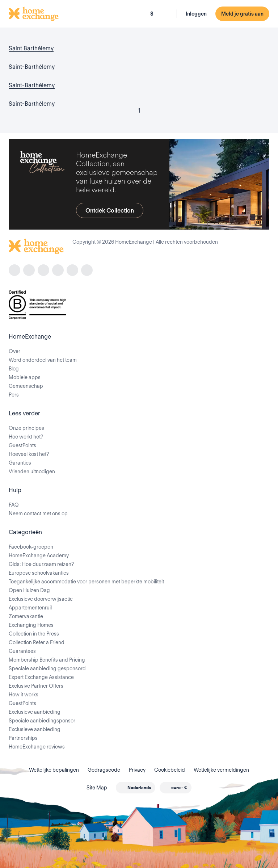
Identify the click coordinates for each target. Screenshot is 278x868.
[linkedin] (58, 270)
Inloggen (196, 14)
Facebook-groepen (31, 547)
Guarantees (22, 651)
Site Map (97, 788)
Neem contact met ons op (38, 513)
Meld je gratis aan (242, 14)
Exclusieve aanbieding (35, 712)
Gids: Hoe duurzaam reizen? (41, 564)
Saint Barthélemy (31, 48)
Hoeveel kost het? (29, 454)
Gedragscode (104, 770)
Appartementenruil (30, 608)
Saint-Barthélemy (32, 67)
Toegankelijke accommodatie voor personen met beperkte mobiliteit (86, 582)
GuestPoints (22, 445)
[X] (72, 270)
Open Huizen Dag (29, 590)
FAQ (14, 505)
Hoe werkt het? (26, 437)
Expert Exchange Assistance (41, 677)
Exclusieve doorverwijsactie (41, 599)
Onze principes (26, 428)
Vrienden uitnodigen (32, 471)
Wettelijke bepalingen (54, 770)
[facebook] (14, 270)
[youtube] (87, 270)
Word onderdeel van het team (43, 360)
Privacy (137, 770)
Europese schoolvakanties (39, 573)
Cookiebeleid (170, 770)
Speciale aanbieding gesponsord (47, 668)
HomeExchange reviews (37, 747)
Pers (14, 395)
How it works (24, 695)
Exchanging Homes (31, 625)
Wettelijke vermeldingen (221, 770)
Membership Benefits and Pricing (47, 660)
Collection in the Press (34, 634)
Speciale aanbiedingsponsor (42, 721)
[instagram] (29, 270)
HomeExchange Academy (39, 555)
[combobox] (136, 788)
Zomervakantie (26, 616)
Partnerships (23, 738)
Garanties (20, 463)
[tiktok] (43, 270)
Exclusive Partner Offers (36, 686)
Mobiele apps (25, 377)
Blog (14, 369)
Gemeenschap (26, 386)
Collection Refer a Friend (37, 642)
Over (14, 351)
